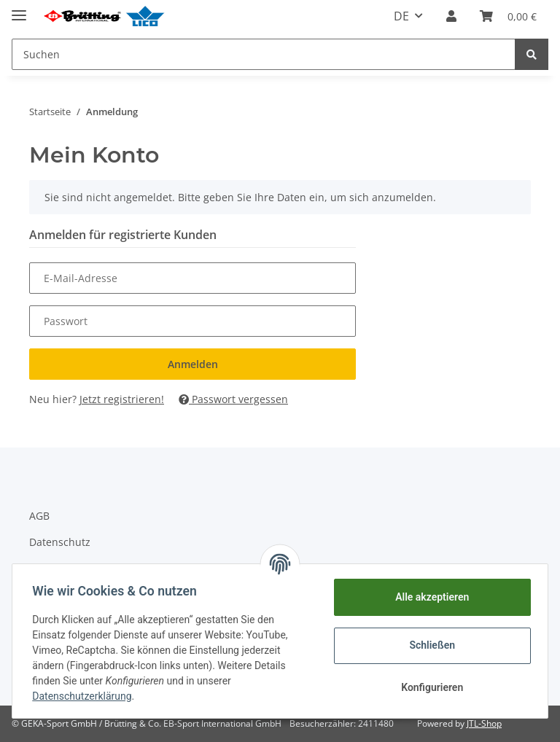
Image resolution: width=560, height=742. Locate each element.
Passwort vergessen (233, 399)
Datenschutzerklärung (85, 696)
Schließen (429, 645)
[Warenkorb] (508, 16)
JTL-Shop (484, 723)
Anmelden (193, 364)
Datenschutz (60, 542)
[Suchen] (264, 54)
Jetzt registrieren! (122, 399)
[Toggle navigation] (19, 9)
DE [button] (401, 16)
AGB (39, 516)
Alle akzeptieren (428, 597)
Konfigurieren (428, 687)
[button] (451, 16)
